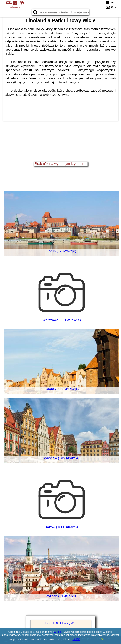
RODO (76, 639)
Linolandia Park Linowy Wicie (60, 624)
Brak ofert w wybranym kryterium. (60, 164)
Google (58, 632)
